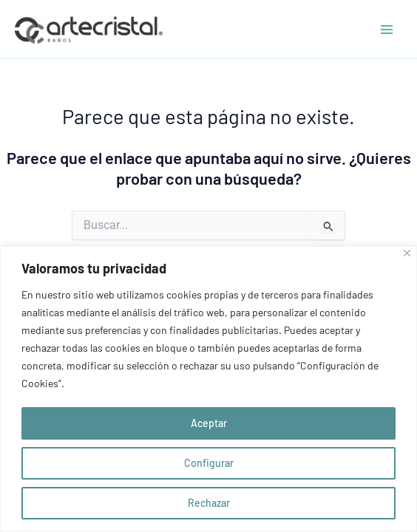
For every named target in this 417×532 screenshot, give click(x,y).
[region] (208, 389)
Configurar (209, 463)
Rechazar (209, 503)
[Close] (407, 253)
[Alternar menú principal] (387, 30)
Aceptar (209, 423)
